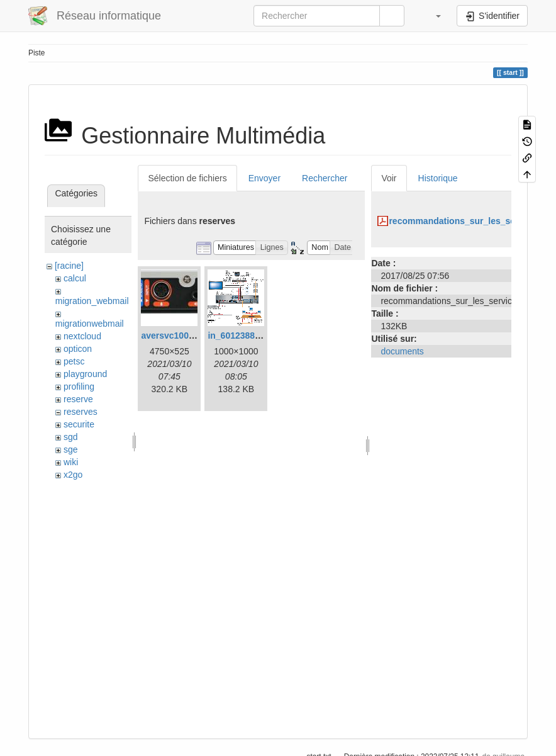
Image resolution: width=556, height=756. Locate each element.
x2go (73, 475)
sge (71, 449)
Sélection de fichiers (187, 178)
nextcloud (82, 336)
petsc (74, 361)
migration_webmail (92, 301)
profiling (79, 386)
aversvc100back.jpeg (185, 336)
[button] (432, 16)
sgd (71, 437)
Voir (389, 178)
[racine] (69, 266)
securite (79, 424)
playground (85, 374)
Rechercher (325, 178)
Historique (438, 178)
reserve (78, 399)
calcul (75, 278)
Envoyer (264, 178)
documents (402, 351)
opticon (78, 349)
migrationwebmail (90, 324)
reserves (81, 412)
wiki (71, 462)
